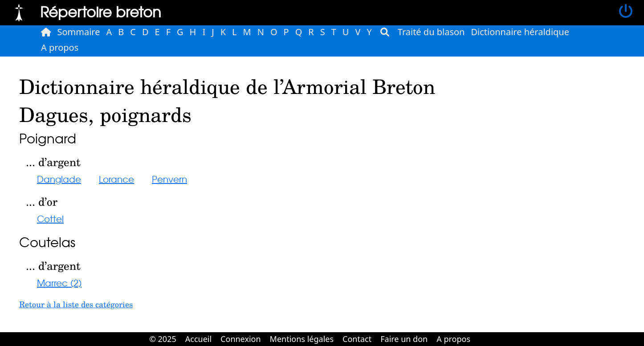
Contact (357, 339)
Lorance (116, 179)
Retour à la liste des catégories (76, 304)
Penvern (169, 179)
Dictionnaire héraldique (520, 32)
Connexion (241, 339)
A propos (60, 47)
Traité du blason (431, 32)
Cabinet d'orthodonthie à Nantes (481, 333)
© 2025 (163, 339)
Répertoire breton (101, 11)
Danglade (59, 179)
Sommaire (79, 32)
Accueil (198, 339)
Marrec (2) (59, 283)
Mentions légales (302, 339)
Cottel (50, 218)
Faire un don (404, 339)
